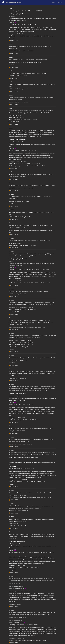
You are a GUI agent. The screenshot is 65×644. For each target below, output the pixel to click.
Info (53, 2)
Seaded (60, 2)
